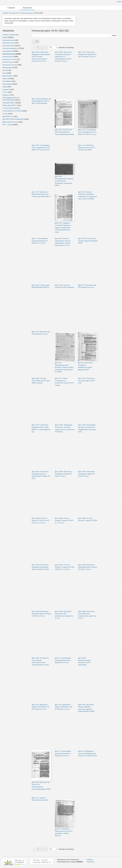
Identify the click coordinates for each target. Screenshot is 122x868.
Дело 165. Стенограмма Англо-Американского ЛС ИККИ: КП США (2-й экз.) (41, 148)
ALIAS (5, 114)
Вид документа (8, 76)
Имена (5, 79)
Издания (6, 95)
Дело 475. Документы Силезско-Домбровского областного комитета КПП (88, 753)
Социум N (6, 89)
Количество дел (8, 62)
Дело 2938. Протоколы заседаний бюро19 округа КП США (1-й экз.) (88, 567)
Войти (119, 2)
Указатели (27, 8)
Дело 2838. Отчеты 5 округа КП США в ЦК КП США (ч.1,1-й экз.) (41, 520)
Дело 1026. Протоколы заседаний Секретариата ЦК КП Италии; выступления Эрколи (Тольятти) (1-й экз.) (41, 57)
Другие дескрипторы (10, 122)
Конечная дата (8, 57)
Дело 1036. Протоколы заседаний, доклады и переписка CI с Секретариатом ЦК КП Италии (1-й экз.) (63, 57)
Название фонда (9, 40)
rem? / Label (7, 125)
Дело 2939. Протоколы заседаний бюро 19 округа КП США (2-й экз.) (41, 614)
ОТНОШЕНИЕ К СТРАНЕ (12, 111)
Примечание (7, 68)
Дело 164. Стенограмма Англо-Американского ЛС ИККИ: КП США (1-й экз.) (87, 132)
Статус (5, 92)
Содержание (7, 51)
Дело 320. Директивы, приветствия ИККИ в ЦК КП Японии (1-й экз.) (40, 707)
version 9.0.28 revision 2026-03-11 (42, 861)
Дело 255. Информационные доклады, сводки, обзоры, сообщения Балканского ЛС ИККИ (64, 367)
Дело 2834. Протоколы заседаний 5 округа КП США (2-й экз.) (86, 474)
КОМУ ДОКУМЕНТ (9, 105)
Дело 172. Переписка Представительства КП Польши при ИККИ (87, 148)
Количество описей (10, 59)
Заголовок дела (8, 46)
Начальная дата (27, 13)
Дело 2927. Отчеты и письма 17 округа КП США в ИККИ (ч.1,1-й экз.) (65, 567)
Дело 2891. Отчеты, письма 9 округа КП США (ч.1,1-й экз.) (64, 520)
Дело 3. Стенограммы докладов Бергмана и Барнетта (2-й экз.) (63, 660)
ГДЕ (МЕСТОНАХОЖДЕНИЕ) (13, 119)
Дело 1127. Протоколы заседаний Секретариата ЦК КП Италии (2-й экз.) (87, 54)
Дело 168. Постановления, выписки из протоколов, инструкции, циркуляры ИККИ (64, 181)
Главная (11, 8)
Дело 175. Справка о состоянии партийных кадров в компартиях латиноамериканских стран (63, 228)
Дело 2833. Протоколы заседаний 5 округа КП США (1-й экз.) (63, 474)
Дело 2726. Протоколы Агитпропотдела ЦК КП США (86, 381)
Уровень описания (9, 35)
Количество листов (9, 65)
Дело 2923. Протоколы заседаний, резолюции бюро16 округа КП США (40, 567)
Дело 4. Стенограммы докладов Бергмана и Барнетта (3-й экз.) (63, 753)
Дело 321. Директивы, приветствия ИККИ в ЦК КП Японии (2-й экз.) (64, 707)
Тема (4, 73)
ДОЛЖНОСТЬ (8, 116)
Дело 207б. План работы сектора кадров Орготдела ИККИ (88, 241)
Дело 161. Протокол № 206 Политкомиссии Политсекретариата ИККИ (64, 132)
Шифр (5, 37)
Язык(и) (5, 70)
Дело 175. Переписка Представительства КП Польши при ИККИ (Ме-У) (41, 194)
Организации (7, 84)
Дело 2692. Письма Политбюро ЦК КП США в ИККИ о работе (41, 381)
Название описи (8, 43)
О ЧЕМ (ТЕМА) (8, 108)
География (6, 81)
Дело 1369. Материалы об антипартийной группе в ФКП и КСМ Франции (41, 101)
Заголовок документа (10, 48)
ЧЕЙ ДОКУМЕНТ (9, 103)
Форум (5, 87)
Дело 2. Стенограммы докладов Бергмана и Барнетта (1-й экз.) (40, 241)
